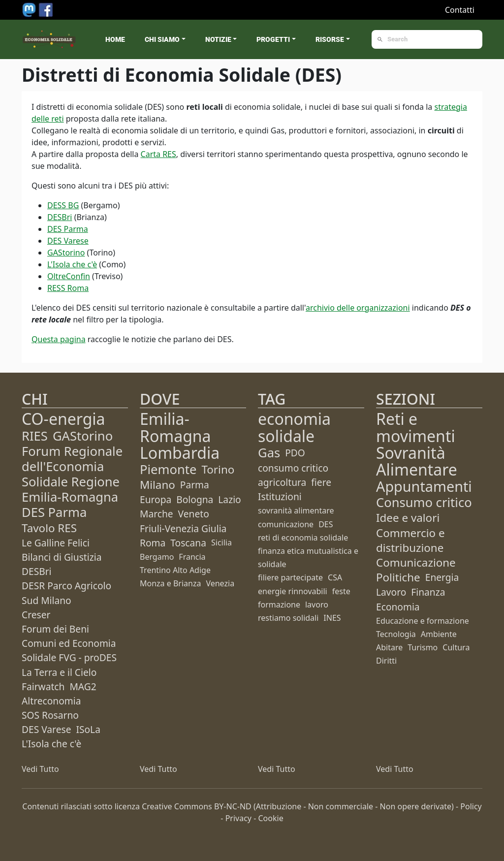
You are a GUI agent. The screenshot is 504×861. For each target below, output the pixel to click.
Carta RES (158, 154)
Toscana (188, 543)
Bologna (195, 499)
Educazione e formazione (423, 621)
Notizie (218, 39)
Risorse (330, 39)
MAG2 (83, 686)
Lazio (229, 499)
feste (341, 591)
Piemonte (168, 469)
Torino (218, 469)
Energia (442, 577)
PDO (295, 453)
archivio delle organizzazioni (358, 308)
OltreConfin (69, 276)
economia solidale (294, 427)
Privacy (238, 818)
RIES (35, 436)
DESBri (60, 217)
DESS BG (63, 205)
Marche (157, 514)
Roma (153, 543)
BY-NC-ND (233, 806)
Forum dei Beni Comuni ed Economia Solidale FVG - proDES (69, 643)
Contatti (460, 10)
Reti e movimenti (416, 427)
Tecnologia (396, 634)
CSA (335, 577)
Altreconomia (51, 701)
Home (115, 39)
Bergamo (157, 557)
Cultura (456, 647)
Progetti (273, 39)
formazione (279, 605)
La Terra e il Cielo (59, 672)
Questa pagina (59, 339)
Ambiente (439, 634)
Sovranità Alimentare (417, 461)
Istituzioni (280, 496)
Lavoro (391, 592)
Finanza (428, 592)
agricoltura (282, 482)
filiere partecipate (290, 577)
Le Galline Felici (56, 543)
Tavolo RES (49, 528)
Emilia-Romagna (175, 427)
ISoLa (88, 729)
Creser (36, 615)
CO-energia (63, 419)
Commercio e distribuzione (410, 540)
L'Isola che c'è (72, 264)
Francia (192, 557)
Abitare (389, 647)
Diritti (386, 661)
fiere (321, 482)
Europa (156, 499)
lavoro (317, 605)
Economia (398, 607)
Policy (471, 806)
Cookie (271, 818)
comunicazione (286, 524)
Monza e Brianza (170, 583)
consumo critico (293, 468)
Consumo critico (424, 502)
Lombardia (180, 453)
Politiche (398, 577)
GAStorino (66, 253)
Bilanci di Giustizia (62, 557)
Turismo (423, 647)
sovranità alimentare (296, 510)
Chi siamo (162, 39)
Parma (195, 485)
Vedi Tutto (40, 769)
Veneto (194, 514)
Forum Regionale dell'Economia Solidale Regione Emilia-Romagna (72, 474)
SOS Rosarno (50, 715)
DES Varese (68, 241)
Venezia (220, 583)
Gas (269, 453)
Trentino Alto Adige (175, 570)
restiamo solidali (288, 618)
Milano (157, 485)
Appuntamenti (424, 486)
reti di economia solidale (303, 538)
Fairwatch (43, 686)
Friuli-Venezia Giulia (183, 528)
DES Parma (68, 229)
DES (326, 524)
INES (332, 618)
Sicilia (221, 542)
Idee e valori (408, 518)
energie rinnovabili (293, 591)
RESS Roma (68, 288)
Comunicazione (416, 562)
